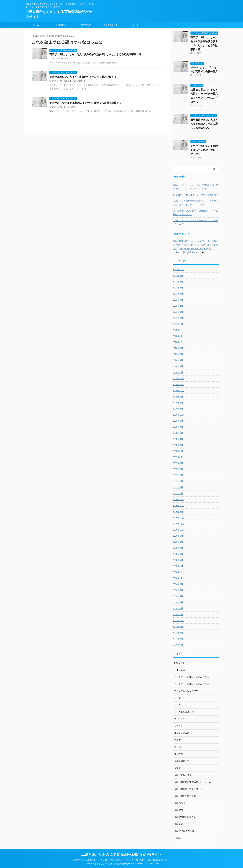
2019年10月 (178, 391)
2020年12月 (178, 330)
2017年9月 (178, 463)
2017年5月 (178, 481)
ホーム (36, 25)
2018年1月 (178, 451)
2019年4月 (178, 409)
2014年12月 (178, 572)
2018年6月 (178, 433)
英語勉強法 (61, 25)
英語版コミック (111, 25)
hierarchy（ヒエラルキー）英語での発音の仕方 (196, 195)
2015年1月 (178, 566)
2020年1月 (178, 372)
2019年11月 (178, 385)
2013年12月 (178, 621)
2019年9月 (178, 397)
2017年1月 (178, 493)
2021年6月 (178, 294)
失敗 (66, 58)
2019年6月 (178, 403)
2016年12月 (178, 499)
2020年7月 (178, 354)
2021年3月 (178, 312)
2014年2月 (178, 608)
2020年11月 (178, 336)
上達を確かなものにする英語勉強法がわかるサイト (122, 854)
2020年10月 (178, 342)
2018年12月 (178, 415)
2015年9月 (178, 536)
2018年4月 (178, 439)
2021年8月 (178, 282)
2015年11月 (178, 524)
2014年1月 (178, 614)
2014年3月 (178, 602)
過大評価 (82, 81)
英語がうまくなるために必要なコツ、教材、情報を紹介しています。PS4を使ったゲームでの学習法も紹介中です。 (122, 860)
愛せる (66, 107)
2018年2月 (178, 445)
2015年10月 (178, 530)
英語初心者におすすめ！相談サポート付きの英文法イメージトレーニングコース (195, 203)
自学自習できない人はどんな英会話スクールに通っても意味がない (204, 124)
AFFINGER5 (154, 864)
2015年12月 (178, 518)
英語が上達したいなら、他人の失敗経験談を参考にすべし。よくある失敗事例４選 (95, 54)
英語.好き (74, 107)
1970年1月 (178, 645)
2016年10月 (178, 506)
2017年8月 (178, 469)
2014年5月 (178, 590)
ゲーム (136, 25)
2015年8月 (178, 542)
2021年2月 (178, 318)
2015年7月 (178, 548)
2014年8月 (178, 584)
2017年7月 (178, 475)
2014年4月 (178, 596)
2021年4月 (178, 306)
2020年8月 (178, 348)
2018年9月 (178, 421)
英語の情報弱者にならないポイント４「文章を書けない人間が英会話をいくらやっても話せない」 (195, 245)
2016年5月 (178, 512)
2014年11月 (178, 578)
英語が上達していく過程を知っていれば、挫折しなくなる (204, 150)
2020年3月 (178, 366)
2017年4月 (178, 487)
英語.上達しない (70, 81)
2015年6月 (178, 554)
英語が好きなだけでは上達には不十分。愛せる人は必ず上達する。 (87, 103)
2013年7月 (178, 627)
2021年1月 (178, 324)
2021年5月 (178, 300)
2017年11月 (178, 457)
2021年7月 (178, 288)
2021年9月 (178, 276)
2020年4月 (178, 360)
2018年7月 (178, 427)
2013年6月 (178, 633)
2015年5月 (178, 560)
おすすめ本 (86, 25)
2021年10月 (178, 270)
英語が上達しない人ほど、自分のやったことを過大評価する (83, 77)
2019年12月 (178, 378)
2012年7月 (178, 639)
